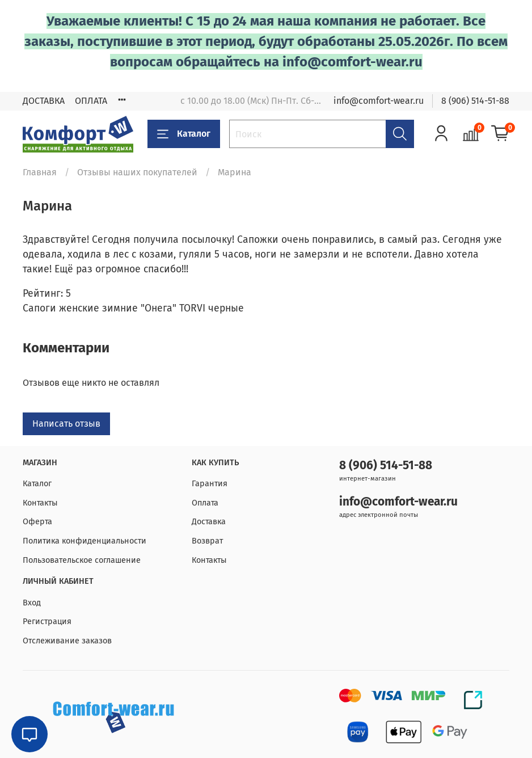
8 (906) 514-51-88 (475, 101)
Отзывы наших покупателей (137, 172)
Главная (40, 172)
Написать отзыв (66, 424)
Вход (32, 603)
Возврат (207, 541)
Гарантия (210, 484)
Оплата (205, 503)
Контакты (40, 503)
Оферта (37, 522)
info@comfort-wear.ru (379, 101)
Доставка (209, 522)
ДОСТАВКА (44, 101)
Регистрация (47, 622)
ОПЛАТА (91, 101)
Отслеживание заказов (67, 641)
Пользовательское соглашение (82, 560)
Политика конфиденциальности (85, 541)
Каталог (184, 134)
